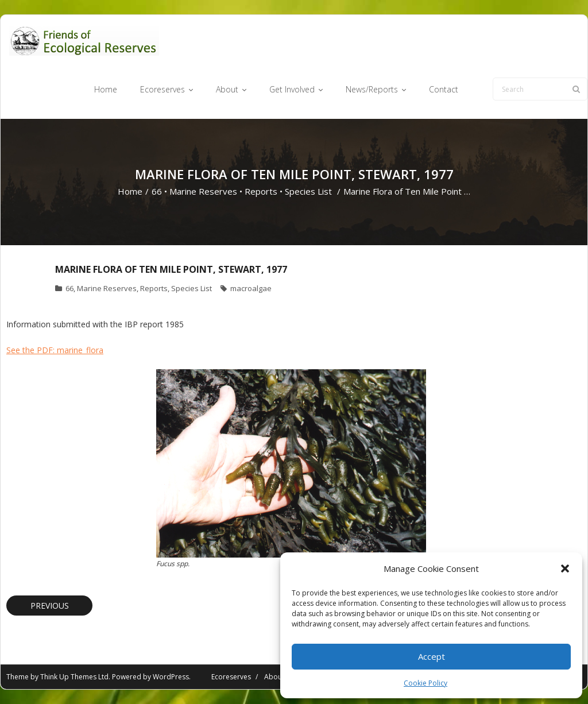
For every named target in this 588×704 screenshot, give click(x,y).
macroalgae (251, 288)
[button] (565, 568)
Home (130, 191)
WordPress (171, 677)
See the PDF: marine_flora (55, 350)
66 (157, 191)
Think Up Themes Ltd (74, 677)
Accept (432, 656)
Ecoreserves (231, 677)
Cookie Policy (425, 683)
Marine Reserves (203, 191)
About (274, 677)
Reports (261, 191)
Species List (308, 191)
